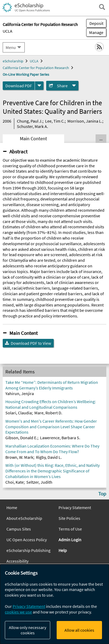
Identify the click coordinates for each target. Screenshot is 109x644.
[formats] (39, 86)
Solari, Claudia (19, 413)
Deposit (96, 23)
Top (102, 494)
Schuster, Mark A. (32, 126)
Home (12, 507)
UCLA (8, 31)
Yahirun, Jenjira (20, 393)
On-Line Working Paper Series (26, 74)
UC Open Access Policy (27, 540)
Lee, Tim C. (55, 121)
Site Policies (69, 518)
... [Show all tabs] (101, 139)
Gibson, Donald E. (21, 438)
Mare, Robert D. (48, 413)
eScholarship (13, 61)
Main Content (33, 139)
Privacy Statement (75, 507)
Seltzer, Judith (39, 482)
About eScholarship (24, 518)
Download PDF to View (31, 343)
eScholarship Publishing (28, 550)
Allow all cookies (79, 630)
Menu (11, 47)
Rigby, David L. (49, 457)
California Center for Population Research (36, 68)
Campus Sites (19, 529)
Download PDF (19, 86)
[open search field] (102, 7)
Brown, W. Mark (19, 457)
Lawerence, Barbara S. (60, 438)
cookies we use (18, 612)
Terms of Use (70, 529)
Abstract (18, 151)
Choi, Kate (14, 482)
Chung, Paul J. (30, 121)
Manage (95, 32)
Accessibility (17, 561)
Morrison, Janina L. (85, 121)
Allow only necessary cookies (28, 630)
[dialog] (54, 604)
